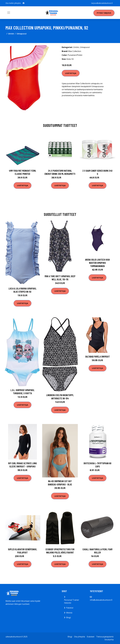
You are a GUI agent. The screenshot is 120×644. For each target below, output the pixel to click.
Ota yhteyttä (80, 637)
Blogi (68, 617)
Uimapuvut (22, 34)
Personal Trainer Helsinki (72, 601)
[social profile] (24, 3)
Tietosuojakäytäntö (105, 637)
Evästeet (91, 637)
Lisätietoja (71, 73)
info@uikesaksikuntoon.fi (101, 600)
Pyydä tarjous (104, 13)
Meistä (69, 613)
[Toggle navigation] (9, 13)
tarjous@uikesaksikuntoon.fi (102, 3)
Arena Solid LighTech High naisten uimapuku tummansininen (97, 263)
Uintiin (11, 34)
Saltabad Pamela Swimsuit (97, 356)
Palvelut (70, 608)
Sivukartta (109, 640)
